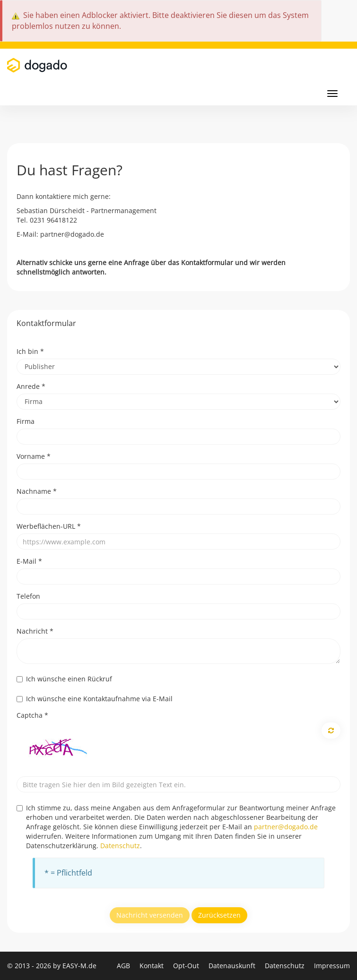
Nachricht (35, 631)
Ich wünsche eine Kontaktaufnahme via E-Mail (95, 699)
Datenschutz (120, 846)
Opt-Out (187, 966)
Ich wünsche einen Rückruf (64, 679)
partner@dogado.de (286, 827)
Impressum (332, 966)
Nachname (37, 491)
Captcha (32, 715)
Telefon (28, 596)
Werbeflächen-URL (49, 526)
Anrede (31, 386)
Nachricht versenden (150, 915)
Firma (26, 421)
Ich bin (30, 351)
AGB (124, 966)
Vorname (34, 456)
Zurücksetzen (219, 915)
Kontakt (152, 966)
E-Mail (29, 561)
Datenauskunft (233, 966)
